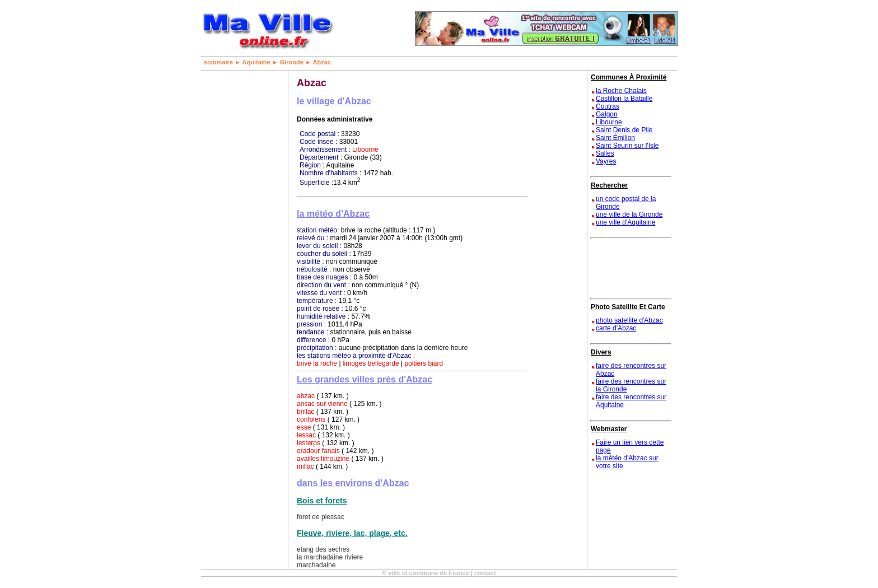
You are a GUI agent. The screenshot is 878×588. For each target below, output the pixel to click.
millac (305, 466)
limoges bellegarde (371, 363)
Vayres (606, 161)
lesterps (309, 443)
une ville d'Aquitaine (625, 222)
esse (304, 427)
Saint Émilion (615, 138)
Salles (605, 153)
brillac (305, 412)
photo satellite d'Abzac (629, 320)
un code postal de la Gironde (626, 203)
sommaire (218, 62)
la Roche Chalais (621, 91)
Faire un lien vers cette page (630, 446)
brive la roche (317, 363)
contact (485, 573)
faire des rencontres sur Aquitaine (631, 401)
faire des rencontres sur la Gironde (631, 385)
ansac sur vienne (322, 404)
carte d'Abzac (616, 328)
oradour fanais (318, 451)
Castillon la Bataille (624, 99)
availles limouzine (323, 459)
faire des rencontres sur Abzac (631, 370)
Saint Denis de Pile (624, 130)
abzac (306, 396)
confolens (311, 419)
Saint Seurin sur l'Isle (627, 146)
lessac (306, 435)
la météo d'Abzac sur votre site (627, 462)
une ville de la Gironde (629, 214)
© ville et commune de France (425, 573)
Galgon (607, 114)
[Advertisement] (237, 239)
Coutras (608, 106)
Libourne (365, 150)
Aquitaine (256, 62)
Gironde (292, 62)
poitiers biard (424, 363)
